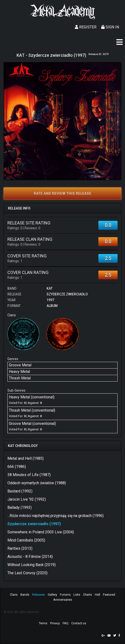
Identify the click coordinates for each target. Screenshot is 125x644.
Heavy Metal (19, 372)
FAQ (65, 623)
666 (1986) (17, 467)
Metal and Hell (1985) (26, 458)
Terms (43, 623)
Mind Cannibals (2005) (26, 540)
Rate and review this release (63, 193)
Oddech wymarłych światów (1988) (37, 483)
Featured (109, 595)
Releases (39, 595)
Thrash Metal (20, 378)
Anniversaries (63, 600)
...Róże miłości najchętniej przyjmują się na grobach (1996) (56, 516)
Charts (87, 595)
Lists (77, 595)
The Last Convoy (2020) (27, 573)
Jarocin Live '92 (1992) (27, 499)
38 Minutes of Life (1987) (29, 475)
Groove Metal (20, 365)
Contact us (79, 623)
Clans (14, 595)
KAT (50, 288)
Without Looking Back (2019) (32, 565)
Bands (25, 595)
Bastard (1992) (20, 491)
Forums (65, 595)
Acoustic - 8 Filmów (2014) (30, 557)
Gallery (52, 595)
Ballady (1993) (20, 507)
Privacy (55, 623)
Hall (97, 595)
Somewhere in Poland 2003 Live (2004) (41, 532)
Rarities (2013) (20, 548)
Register (86, 27)
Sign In (110, 27)
